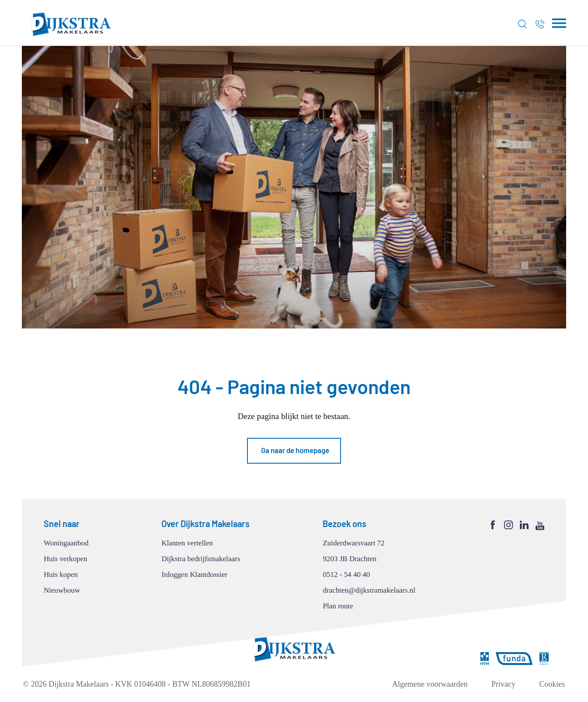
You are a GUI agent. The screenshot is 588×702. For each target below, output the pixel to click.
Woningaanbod (66, 543)
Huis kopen (61, 575)
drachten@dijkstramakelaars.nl (369, 590)
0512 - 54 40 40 (346, 575)
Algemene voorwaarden (430, 684)
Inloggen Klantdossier (194, 575)
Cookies (552, 684)
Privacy (503, 684)
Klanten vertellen (187, 543)
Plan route (338, 606)
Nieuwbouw (62, 590)
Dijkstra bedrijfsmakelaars (201, 559)
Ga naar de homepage (295, 450)
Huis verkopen (66, 559)
